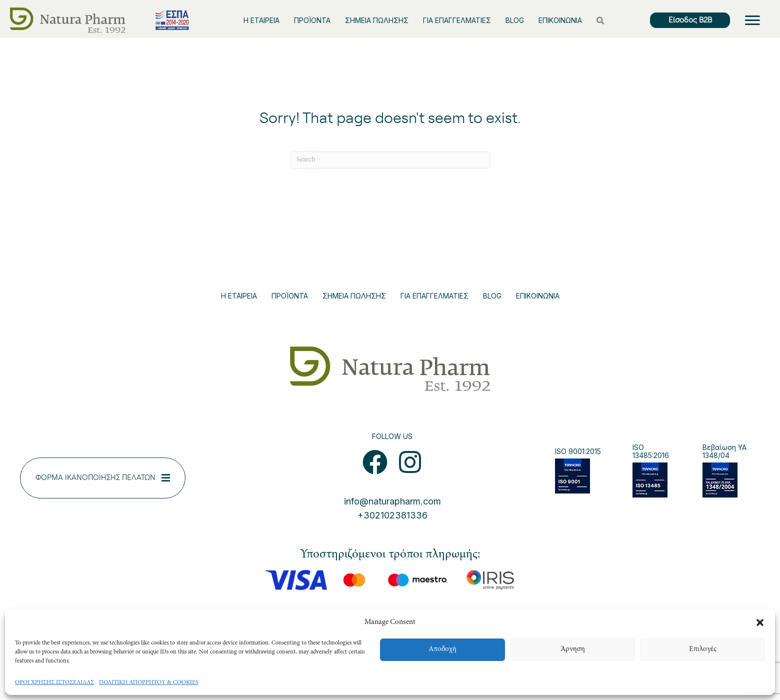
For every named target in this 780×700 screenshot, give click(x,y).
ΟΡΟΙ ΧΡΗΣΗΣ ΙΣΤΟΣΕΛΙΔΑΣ (54, 682)
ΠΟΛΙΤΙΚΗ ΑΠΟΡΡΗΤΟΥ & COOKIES (149, 682)
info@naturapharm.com (392, 501)
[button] (760, 622)
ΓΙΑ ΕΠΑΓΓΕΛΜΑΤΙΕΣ (457, 20)
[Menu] (752, 20)
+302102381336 (392, 515)
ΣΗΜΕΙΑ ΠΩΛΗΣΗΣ (377, 20)
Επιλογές (703, 649)
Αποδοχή (442, 649)
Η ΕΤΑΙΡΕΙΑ (261, 20)
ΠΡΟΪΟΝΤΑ (312, 20)
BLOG (515, 20)
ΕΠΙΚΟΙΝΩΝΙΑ (560, 20)
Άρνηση (573, 649)
